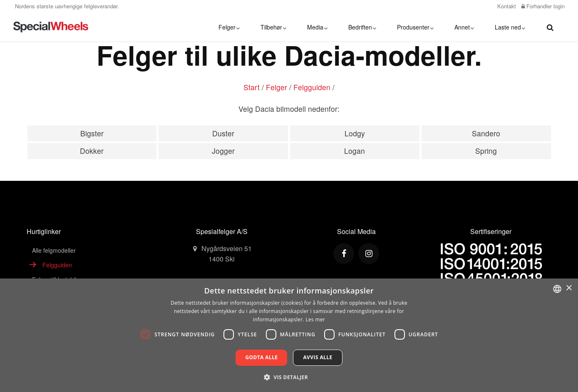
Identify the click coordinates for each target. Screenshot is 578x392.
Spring (486, 151)
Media (317, 27)
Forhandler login (543, 6)
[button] (289, 377)
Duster (223, 133)
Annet (464, 27)
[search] (550, 27)
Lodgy (355, 133)
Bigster (92, 133)
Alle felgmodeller (54, 250)
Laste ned (510, 27)
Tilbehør (273, 27)
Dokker (92, 151)
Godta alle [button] (261, 357)
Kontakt (506, 6)
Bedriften (362, 27)
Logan (355, 151)
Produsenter (415, 27)
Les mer (315, 319)
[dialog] (289, 335)
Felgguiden (312, 87)
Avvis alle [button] (318, 357)
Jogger (223, 151)
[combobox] (557, 289)
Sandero (486, 133)
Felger (229, 27)
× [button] (569, 288)
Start (252, 87)
